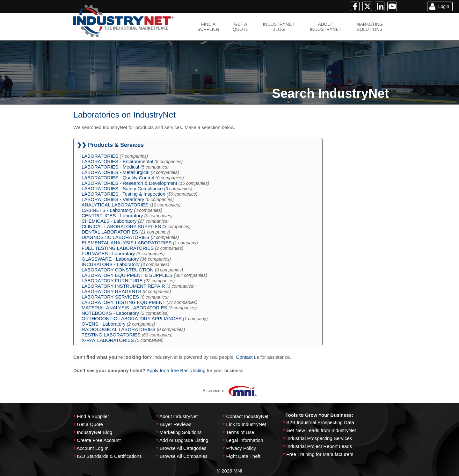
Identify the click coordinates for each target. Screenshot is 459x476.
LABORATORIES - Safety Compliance (122, 188)
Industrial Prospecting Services (319, 438)
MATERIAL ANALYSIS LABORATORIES (124, 308)
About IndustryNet (178, 416)
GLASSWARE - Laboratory (110, 259)
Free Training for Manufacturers (320, 454)
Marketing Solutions (181, 432)
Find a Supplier (93, 416)
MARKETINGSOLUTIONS (370, 27)
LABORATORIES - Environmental (117, 161)
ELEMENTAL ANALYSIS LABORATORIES (127, 243)
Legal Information (245, 440)
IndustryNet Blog (95, 432)
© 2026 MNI (229, 471)
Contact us (248, 357)
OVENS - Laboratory (104, 324)
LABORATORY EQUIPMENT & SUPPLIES (127, 275)
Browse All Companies (184, 456)
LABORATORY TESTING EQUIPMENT (124, 302)
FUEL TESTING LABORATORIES (118, 248)
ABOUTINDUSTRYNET (326, 27)
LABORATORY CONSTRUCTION (118, 270)
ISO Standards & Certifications (109, 456)
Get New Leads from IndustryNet (321, 430)
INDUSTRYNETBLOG (279, 27)
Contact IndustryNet (248, 416)
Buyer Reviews (176, 424)
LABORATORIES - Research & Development (129, 183)
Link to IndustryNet (246, 424)
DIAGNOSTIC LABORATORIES (116, 237)
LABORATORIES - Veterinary (113, 199)
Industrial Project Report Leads (319, 446)
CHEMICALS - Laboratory (109, 221)
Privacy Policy (241, 448)
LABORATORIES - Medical (110, 167)
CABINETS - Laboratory (107, 210)
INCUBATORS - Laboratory (111, 264)
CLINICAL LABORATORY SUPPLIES (121, 226)
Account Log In (92, 448)
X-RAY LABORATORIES (108, 340)
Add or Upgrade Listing (184, 440)
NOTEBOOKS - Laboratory (110, 313)
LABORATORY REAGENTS (111, 291)
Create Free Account (99, 440)
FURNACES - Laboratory (108, 253)
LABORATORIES (100, 156)
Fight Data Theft (243, 456)
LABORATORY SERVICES (110, 297)
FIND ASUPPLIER (208, 27)
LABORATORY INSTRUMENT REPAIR (123, 286)
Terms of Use (240, 432)
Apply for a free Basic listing (176, 370)
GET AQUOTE (241, 27)
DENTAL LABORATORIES (110, 232)
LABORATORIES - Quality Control (118, 178)
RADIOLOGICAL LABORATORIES (118, 329)
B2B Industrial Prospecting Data (320, 422)
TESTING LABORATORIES (111, 335)
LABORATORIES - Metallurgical (116, 172)
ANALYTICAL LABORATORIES (115, 205)
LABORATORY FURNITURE (112, 281)
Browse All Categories (183, 448)
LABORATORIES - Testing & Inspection (124, 194)
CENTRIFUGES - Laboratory (112, 216)
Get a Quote (90, 424)
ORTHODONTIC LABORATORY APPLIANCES (132, 318)
